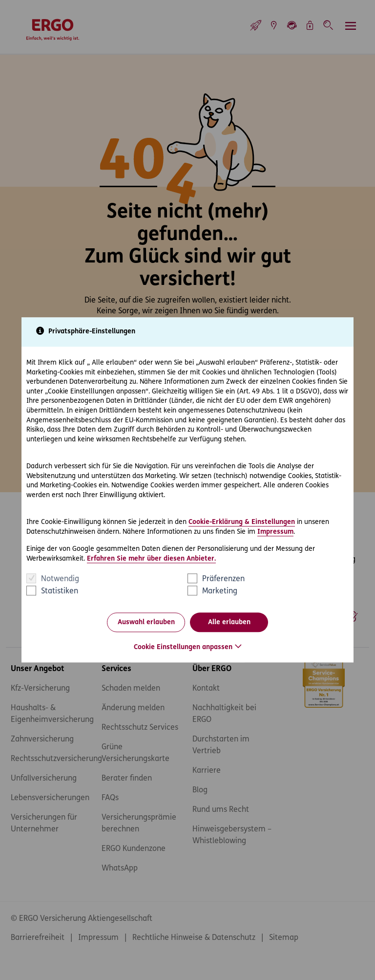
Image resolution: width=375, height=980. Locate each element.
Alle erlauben (229, 622)
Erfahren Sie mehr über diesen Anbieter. (151, 559)
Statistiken (60, 592)
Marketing (220, 592)
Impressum (275, 532)
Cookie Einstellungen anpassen (183, 648)
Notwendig (60, 580)
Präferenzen (223, 580)
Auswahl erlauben (146, 622)
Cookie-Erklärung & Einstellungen (242, 522)
